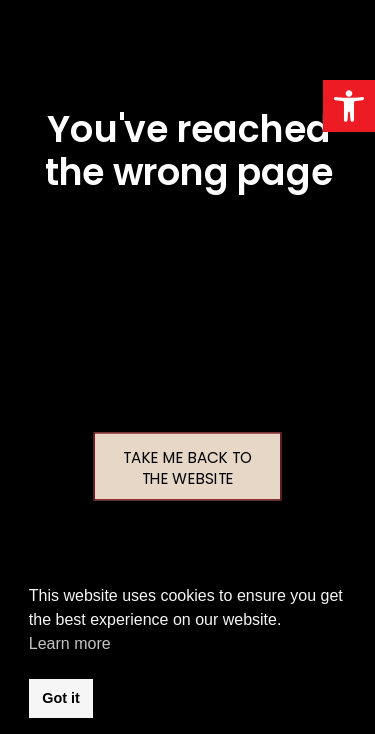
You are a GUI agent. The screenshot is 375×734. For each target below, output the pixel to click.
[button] (349, 106)
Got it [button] (61, 698)
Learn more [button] (70, 643)
